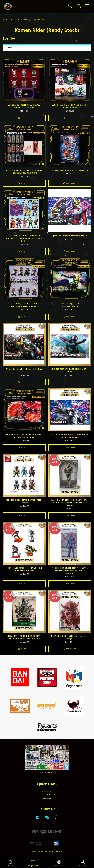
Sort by (9, 38)
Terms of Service (40, 851)
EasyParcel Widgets (47, 795)
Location (47, 798)
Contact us (47, 791)
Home (6, 20)
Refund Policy (56, 851)
